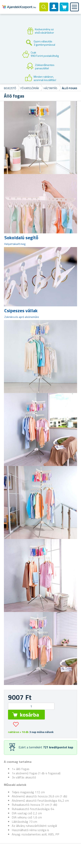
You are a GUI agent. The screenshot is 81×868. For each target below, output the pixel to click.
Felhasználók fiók (54, 10)
